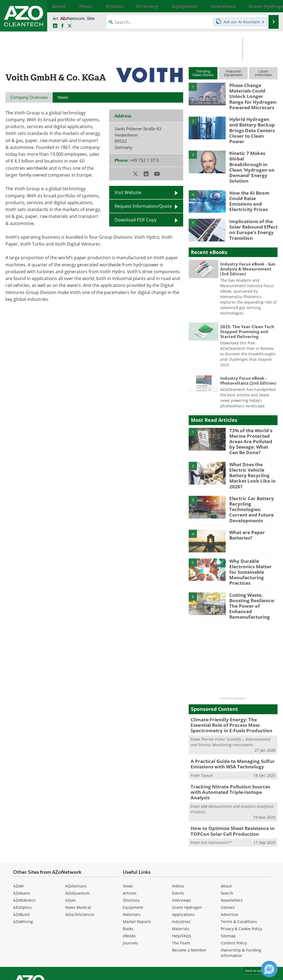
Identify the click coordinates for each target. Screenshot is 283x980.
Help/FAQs (182, 886)
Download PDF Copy (136, 220)
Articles (130, 843)
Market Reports (137, 871)
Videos (178, 836)
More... (272, 6)
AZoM (18, 836)
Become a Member (189, 900)
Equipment (133, 857)
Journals (130, 893)
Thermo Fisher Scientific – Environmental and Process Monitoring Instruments (231, 701)
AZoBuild (21, 864)
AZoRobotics (24, 850)
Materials (181, 879)
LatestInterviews (263, 73)
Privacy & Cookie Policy (241, 879)
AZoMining (23, 871)
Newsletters (232, 850)
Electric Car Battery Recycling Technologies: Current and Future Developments (252, 480)
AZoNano (22, 843)
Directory (131, 850)
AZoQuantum (77, 843)
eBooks (129, 886)
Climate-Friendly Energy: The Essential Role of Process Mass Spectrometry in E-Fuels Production (231, 685)
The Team (181, 893)
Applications (183, 864)
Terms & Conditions (239, 871)
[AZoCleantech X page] (263, 936)
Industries (181, 871)
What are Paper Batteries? (245, 504)
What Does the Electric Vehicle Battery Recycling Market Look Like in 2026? (253, 449)
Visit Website (128, 192)
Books (128, 879)
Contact (228, 857)
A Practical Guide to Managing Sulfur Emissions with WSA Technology (229, 723)
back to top (256, 920)
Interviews (181, 850)
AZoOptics (22, 857)
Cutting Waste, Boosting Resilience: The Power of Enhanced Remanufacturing (253, 569)
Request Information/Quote (143, 206)
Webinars (132, 864)
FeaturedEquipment (233, 73)
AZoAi (70, 850)
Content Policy (234, 893)
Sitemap (228, 886)
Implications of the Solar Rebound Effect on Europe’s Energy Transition (251, 209)
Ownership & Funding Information (241, 903)
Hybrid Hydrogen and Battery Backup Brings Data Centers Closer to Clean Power (253, 123)
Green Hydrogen (187, 857)
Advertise (229, 864)
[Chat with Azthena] (269, 969)
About (226, 836)
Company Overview (29, 97)
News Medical (78, 857)
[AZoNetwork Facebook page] (63, 26)
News (128, 836)
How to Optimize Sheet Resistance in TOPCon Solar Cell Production (229, 782)
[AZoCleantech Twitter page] (70, 26)
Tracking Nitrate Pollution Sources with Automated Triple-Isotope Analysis (232, 747)
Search (227, 843)
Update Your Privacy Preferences (47, 973)
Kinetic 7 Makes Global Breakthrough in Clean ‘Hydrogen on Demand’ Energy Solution (253, 152)
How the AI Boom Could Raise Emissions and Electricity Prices (252, 178)
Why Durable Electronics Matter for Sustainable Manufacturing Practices (252, 540)
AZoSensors (76, 836)
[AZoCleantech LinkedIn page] (55, 26)
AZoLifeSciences (80, 864)
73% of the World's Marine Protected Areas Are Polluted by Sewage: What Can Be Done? (252, 421)
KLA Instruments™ (216, 793)
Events (178, 843)
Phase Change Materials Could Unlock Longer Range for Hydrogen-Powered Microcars (253, 95)
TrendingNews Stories (203, 73)
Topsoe (207, 733)
